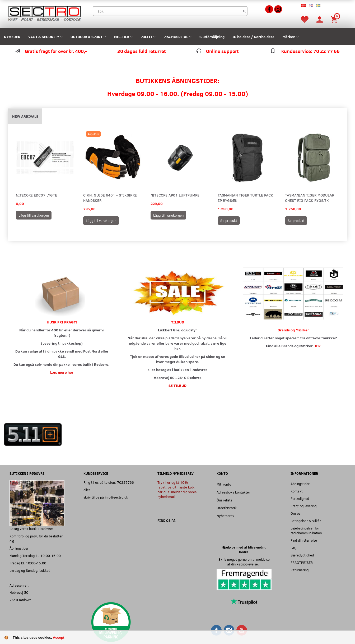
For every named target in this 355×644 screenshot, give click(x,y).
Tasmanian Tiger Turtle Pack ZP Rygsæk (245, 198)
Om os (295, 513)
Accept (59, 638)
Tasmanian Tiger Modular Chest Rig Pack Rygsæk (310, 198)
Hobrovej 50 (19, 592)
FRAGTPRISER (302, 562)
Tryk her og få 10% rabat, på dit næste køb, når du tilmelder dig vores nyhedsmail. (177, 489)
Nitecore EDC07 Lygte (36, 195)
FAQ (294, 548)
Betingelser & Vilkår (306, 521)
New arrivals (25, 116)
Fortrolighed (300, 498)
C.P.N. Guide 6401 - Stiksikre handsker (110, 198)
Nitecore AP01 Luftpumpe (175, 195)
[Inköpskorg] (335, 19)
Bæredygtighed (302, 555)
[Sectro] (44, 13)
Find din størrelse (304, 540)
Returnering (300, 570)
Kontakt (297, 491)
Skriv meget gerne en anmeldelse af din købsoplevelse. (244, 562)
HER (317, 346)
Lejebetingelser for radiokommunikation (306, 530)
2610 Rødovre (20, 600)
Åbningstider (300, 484)
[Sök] (245, 11)
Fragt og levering (303, 506)
